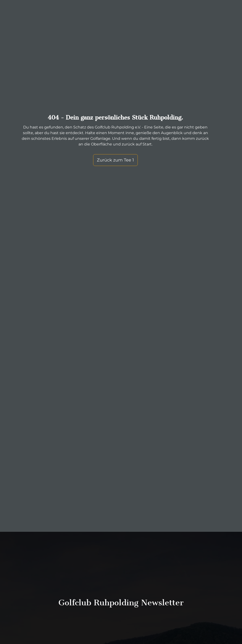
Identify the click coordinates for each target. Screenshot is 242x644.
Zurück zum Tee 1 (115, 160)
